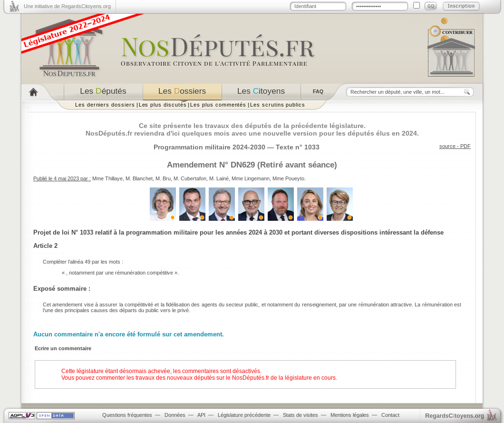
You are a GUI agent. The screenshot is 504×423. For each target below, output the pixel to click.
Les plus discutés (163, 105)
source (447, 146)
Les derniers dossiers (105, 105)
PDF (465, 146)
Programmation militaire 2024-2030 (209, 147)
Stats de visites (300, 415)
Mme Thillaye (107, 178)
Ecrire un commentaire (63, 348)
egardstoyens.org (455, 416)
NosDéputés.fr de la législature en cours (284, 378)
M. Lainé (219, 178)
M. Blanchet (139, 178)
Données (175, 415)
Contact (390, 415)
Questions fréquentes (127, 415)
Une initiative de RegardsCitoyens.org (67, 6)
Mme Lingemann (251, 178)
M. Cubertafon (190, 178)
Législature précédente (244, 415)
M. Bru (163, 178)
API (201, 415)
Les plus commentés (218, 105)
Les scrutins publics (278, 105)
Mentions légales (350, 415)
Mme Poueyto (288, 178)
